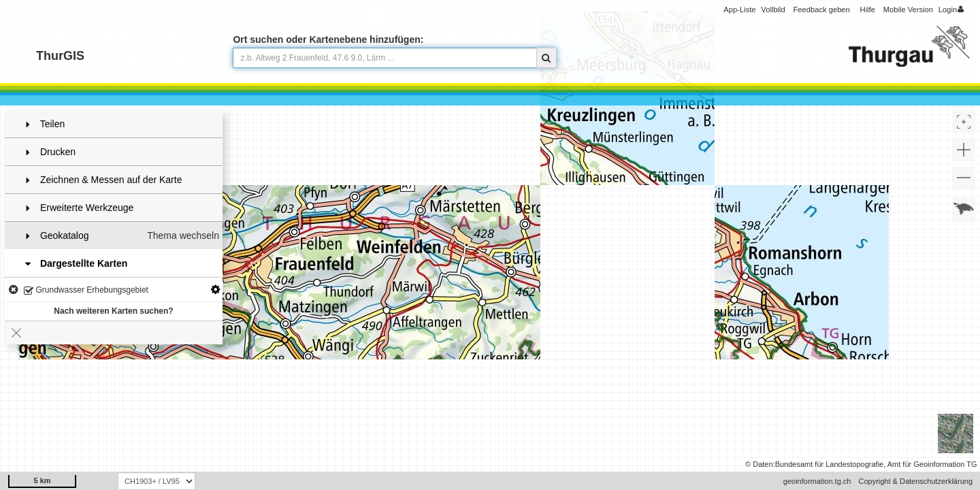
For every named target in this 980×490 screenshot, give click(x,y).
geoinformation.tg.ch (817, 481)
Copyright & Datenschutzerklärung (915, 481)
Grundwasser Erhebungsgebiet (86, 291)
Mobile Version (908, 10)
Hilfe (868, 10)
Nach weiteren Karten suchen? (113, 311)
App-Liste (739, 10)
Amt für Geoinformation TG (932, 464)
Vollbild (773, 10)
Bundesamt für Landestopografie (830, 464)
